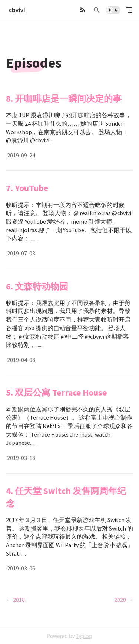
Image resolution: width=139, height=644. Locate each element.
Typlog (84, 636)
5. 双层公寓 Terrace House (56, 392)
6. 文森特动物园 (37, 286)
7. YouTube (27, 188)
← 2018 (15, 600)
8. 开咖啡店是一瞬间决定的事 (64, 99)
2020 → (124, 600)
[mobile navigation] (129, 10)
